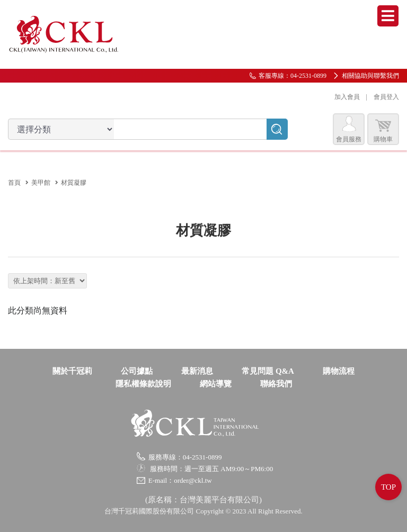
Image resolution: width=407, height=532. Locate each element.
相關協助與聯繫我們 (370, 76)
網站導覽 (216, 384)
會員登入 (386, 97)
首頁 (14, 183)
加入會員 (347, 97)
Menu (388, 16)
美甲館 (41, 183)
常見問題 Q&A (268, 371)
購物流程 (339, 371)
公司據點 (137, 371)
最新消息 (197, 371)
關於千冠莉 (72, 371)
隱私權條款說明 (143, 384)
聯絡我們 (276, 384)
